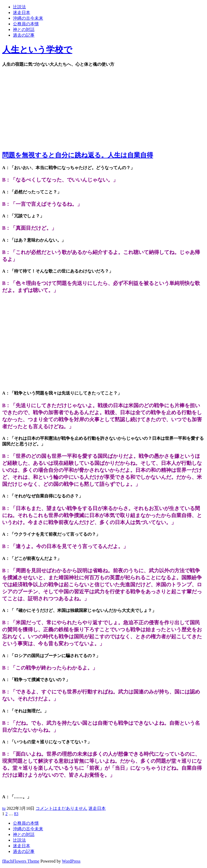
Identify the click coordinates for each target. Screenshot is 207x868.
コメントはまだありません (61, 808)
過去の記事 (24, 35)
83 (16, 814)
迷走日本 (22, 13)
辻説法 (19, 7)
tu (4, 808)
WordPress (71, 861)
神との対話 (24, 29)
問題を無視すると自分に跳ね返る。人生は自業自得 (78, 155)
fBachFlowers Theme (21, 861)
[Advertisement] (103, 108)
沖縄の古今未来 (28, 18)
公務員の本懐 (26, 24)
